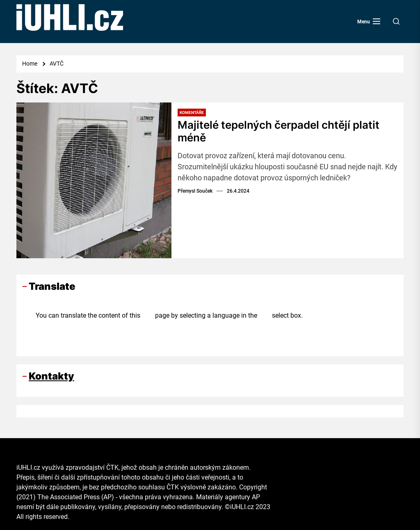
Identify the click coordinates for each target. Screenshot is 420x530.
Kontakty (51, 376)
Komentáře (192, 113)
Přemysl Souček (195, 191)
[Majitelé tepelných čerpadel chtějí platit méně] (94, 180)
